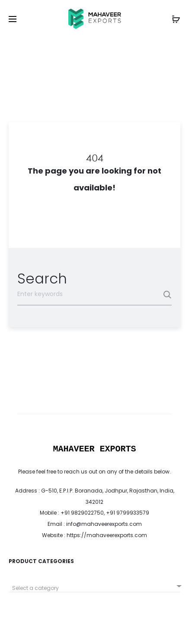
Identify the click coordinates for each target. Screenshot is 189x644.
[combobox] (94, 585)
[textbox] (94, 588)
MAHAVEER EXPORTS (94, 449)
